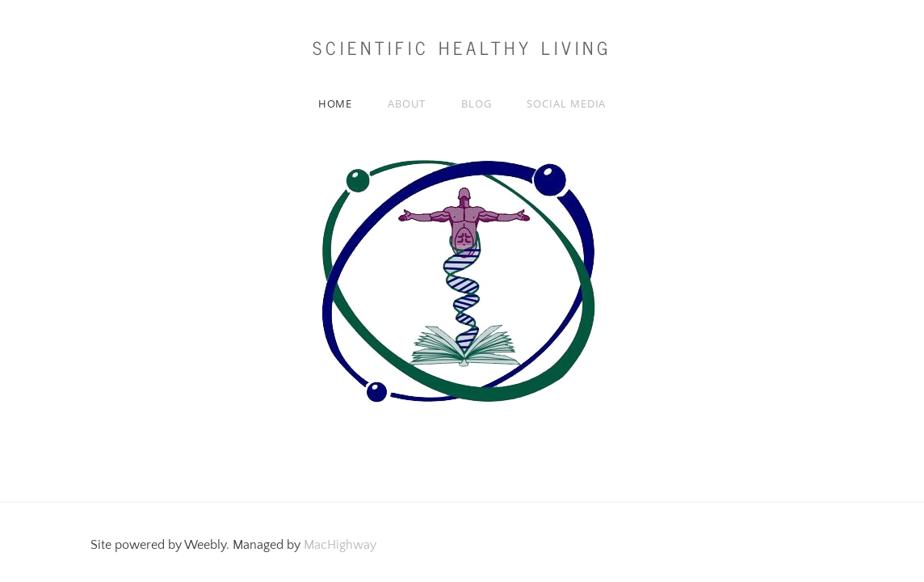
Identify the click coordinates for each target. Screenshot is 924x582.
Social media (566, 103)
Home (336, 103)
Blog (477, 103)
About (407, 103)
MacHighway (340, 545)
